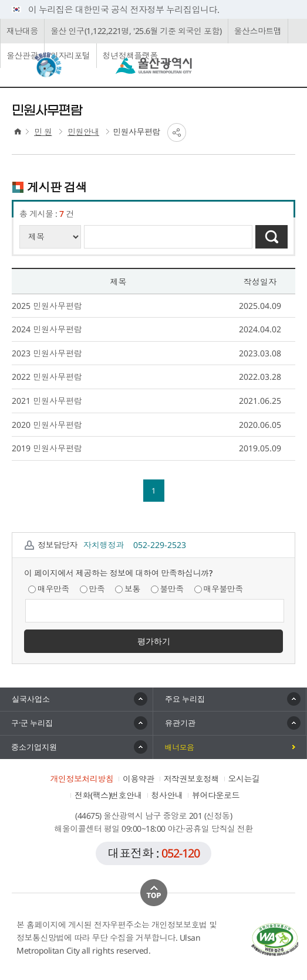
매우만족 (49, 589)
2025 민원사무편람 (47, 306)
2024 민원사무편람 (47, 329)
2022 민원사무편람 (47, 377)
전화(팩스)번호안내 (108, 795)
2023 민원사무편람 (47, 353)
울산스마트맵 (258, 31)
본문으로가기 (153, 0)
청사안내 (167, 795)
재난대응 (22, 31)
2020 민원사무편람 (47, 425)
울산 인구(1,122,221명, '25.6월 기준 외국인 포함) (136, 31)
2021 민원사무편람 (47, 401)
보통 (128, 589)
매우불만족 (219, 589)
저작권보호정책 (192, 779)
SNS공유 (177, 132)
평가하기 (154, 641)
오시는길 (244, 779)
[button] (230, 699)
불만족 (168, 589)
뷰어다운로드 (216, 795)
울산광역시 (154, 66)
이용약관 (139, 779)
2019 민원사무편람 (47, 448)
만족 (92, 589)
